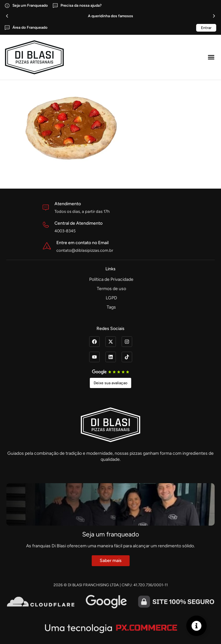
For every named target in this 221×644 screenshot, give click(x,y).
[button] (7, 16)
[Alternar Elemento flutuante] (196, 626)
